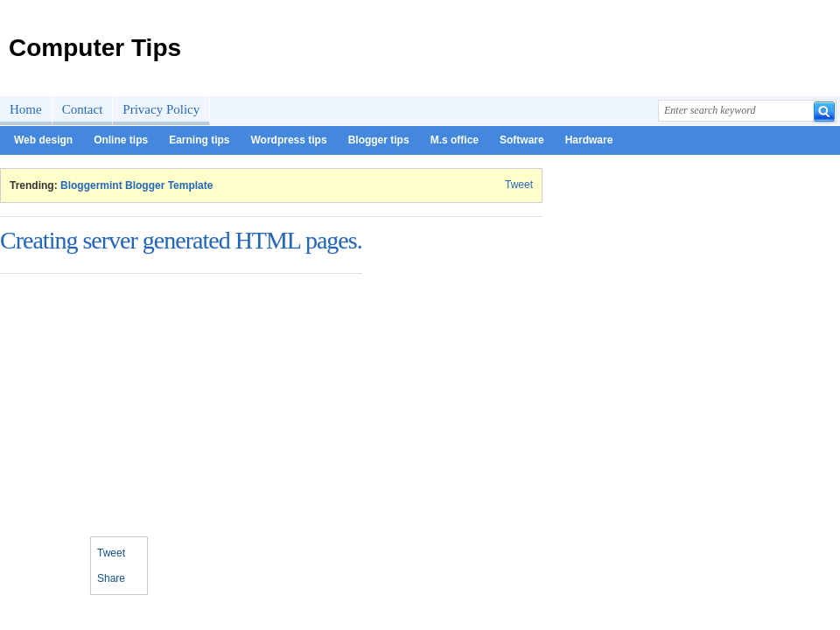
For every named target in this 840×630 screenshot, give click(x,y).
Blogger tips (379, 140)
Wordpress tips (288, 140)
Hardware (589, 140)
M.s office (455, 140)
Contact (83, 109)
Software (522, 140)
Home (26, 109)
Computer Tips (95, 48)
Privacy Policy (161, 109)
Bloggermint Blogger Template (136, 185)
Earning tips (199, 140)
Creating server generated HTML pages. (181, 240)
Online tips (121, 140)
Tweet (519, 185)
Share (111, 578)
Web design (43, 140)
